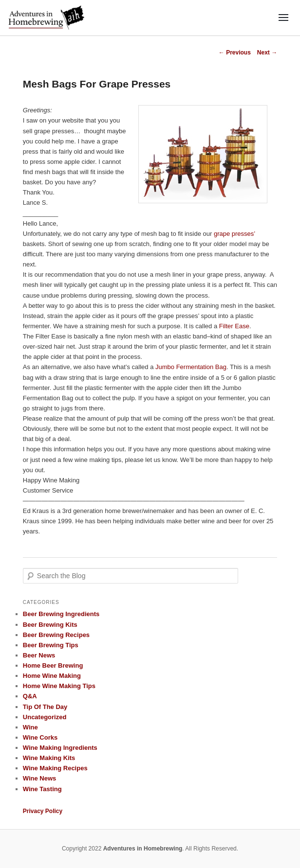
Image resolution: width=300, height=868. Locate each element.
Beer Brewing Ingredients (61, 614)
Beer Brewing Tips (51, 645)
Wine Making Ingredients (60, 748)
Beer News (39, 655)
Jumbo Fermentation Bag (191, 367)
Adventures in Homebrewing (143, 849)
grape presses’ (234, 234)
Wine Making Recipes (55, 768)
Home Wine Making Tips (59, 686)
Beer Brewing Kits (50, 625)
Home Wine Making (52, 676)
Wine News (40, 778)
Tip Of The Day (45, 707)
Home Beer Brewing (53, 665)
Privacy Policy (43, 811)
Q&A (30, 696)
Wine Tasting (42, 789)
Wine (30, 727)
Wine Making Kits (49, 758)
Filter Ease (234, 326)
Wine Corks (40, 737)
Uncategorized (45, 717)
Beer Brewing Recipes (56, 635)
